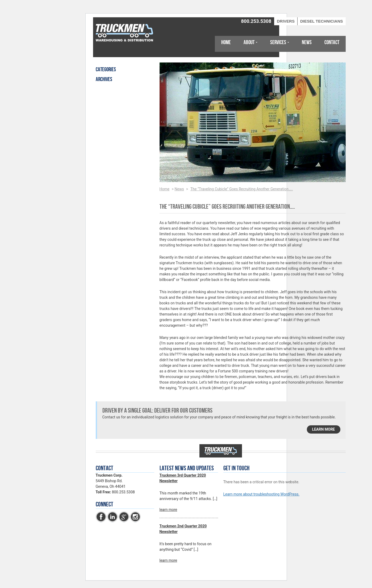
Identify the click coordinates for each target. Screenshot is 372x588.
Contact (332, 42)
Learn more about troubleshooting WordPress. (262, 494)
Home (226, 42)
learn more (324, 429)
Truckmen (125, 33)
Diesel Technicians (322, 21)
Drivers (286, 21)
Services (278, 42)
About (249, 42)
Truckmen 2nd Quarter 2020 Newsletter (183, 529)
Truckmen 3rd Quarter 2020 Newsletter (183, 478)
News (307, 42)
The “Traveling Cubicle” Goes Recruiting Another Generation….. (242, 189)
